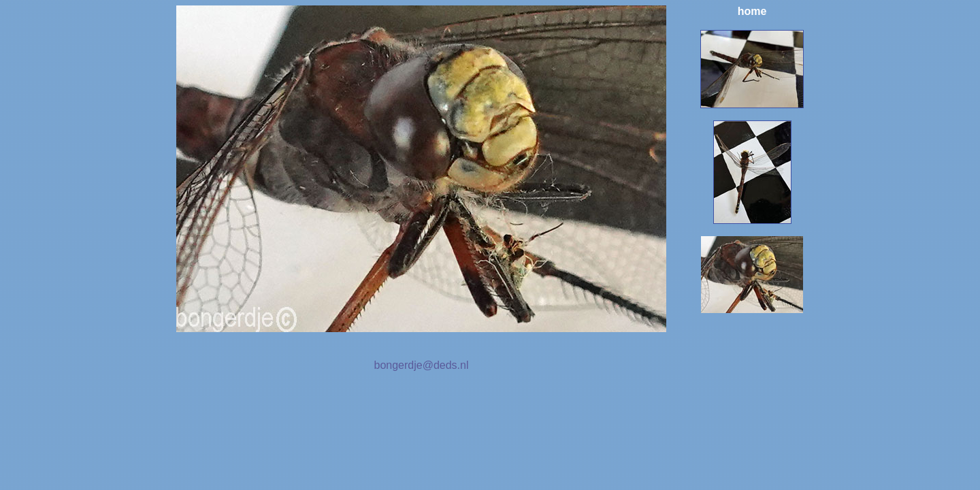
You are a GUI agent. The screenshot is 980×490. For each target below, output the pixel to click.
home (752, 11)
